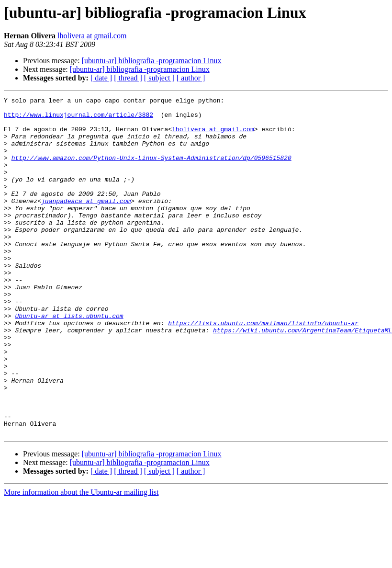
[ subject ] (159, 78)
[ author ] (191, 78)
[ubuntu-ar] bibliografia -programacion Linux (152, 61)
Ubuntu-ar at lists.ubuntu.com (69, 360)
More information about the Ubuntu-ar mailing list (81, 560)
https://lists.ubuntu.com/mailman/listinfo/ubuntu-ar (263, 369)
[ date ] (101, 78)
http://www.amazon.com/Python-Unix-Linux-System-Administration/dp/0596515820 (151, 170)
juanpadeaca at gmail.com (86, 222)
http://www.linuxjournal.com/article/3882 (78, 119)
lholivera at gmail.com (92, 36)
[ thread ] (128, 78)
